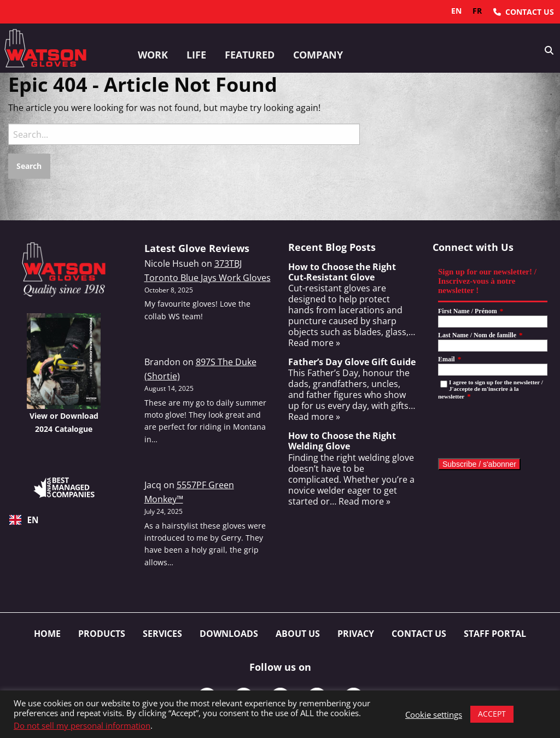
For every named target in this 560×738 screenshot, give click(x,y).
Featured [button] (250, 55)
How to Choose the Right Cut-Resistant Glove (342, 272)
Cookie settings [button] (434, 714)
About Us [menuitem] (298, 634)
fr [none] (477, 11)
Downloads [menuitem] (229, 634)
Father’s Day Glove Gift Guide (352, 362)
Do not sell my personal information (82, 725)
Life (196, 55)
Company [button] (318, 55)
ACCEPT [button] (492, 714)
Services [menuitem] (162, 634)
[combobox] (64, 520)
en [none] (456, 11)
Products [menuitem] (102, 634)
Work (153, 55)
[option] (477, 11)
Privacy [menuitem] (356, 634)
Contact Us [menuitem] (419, 634)
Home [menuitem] (47, 634)
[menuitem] (524, 12)
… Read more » (360, 501)
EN (24, 520)
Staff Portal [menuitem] (495, 634)
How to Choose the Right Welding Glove (342, 441)
